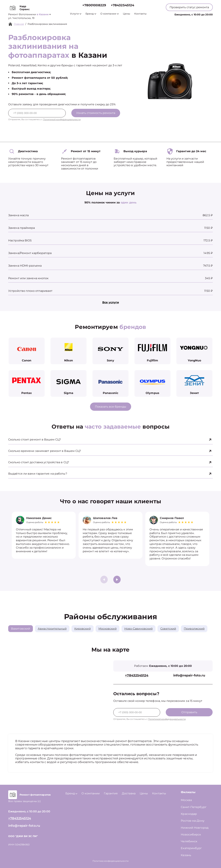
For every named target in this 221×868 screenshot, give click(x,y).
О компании (110, 14)
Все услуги (111, 302)
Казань (186, 855)
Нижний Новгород (195, 828)
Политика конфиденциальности (110, 861)
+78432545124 (122, 5)
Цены (126, 14)
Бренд (91, 14)
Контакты (140, 14)
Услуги (76, 14)
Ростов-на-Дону (193, 821)
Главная (19, 24)
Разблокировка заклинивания (47, 24)
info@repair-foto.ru (189, 675)
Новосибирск (191, 835)
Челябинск (189, 841)
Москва (186, 800)
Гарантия (111, 793)
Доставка (129, 793)
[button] (117, 580)
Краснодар (189, 814)
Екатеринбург (191, 848)
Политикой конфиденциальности (62, 119)
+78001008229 (94, 5)
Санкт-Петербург (194, 807)
